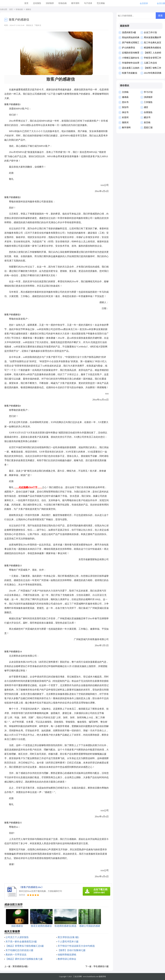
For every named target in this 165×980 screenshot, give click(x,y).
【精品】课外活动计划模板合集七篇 (24, 959)
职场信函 (63, 3)
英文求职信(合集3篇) (68, 937)
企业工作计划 (150, 32)
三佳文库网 (77, 977)
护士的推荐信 (128, 48)
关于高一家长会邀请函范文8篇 (21, 942)
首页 (26, 3)
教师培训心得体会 (67, 959)
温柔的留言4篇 (129, 32)
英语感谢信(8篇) (20, 966)
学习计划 (148, 92)
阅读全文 (30, 25)
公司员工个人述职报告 (17, 937)
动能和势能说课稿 (67, 955)
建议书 (147, 117)
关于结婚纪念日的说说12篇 (19, 950)
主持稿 (125, 92)
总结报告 (37, 3)
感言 (146, 107)
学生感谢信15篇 (101, 966)
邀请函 (125, 97)
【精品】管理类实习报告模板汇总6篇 (25, 946)
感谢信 (28, 10)
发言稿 (147, 122)
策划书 (125, 107)
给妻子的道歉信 (130, 73)
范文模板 (101, 3)
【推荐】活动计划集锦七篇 (72, 950)
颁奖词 (125, 122)
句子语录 (88, 3)
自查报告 (148, 112)
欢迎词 (125, 117)
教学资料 (75, 3)
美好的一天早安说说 (16, 955)
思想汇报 (148, 128)
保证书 (125, 112)
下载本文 (38, 25)
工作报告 (148, 102)
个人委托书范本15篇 (68, 942)
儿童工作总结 (150, 63)
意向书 (125, 102)
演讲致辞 (50, 3)
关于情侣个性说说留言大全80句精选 (76, 946)
